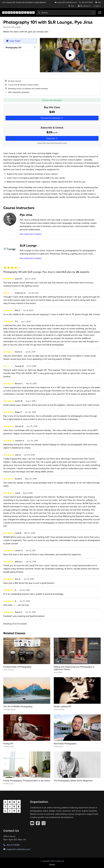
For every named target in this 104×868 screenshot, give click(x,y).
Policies (52, 864)
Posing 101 (8, 744)
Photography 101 (13, 47)
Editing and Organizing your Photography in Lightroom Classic (74, 668)
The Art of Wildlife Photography (18, 706)
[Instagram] (44, 823)
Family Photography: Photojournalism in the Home (27, 781)
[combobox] (66, 13)
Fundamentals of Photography (17, 667)
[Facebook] (38, 823)
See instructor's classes (31, 234)
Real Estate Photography (65, 744)
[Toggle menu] (100, 13)
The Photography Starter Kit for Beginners (73, 781)
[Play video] (70, 55)
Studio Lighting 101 (62, 706)
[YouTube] (32, 823)
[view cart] (72, 6)
